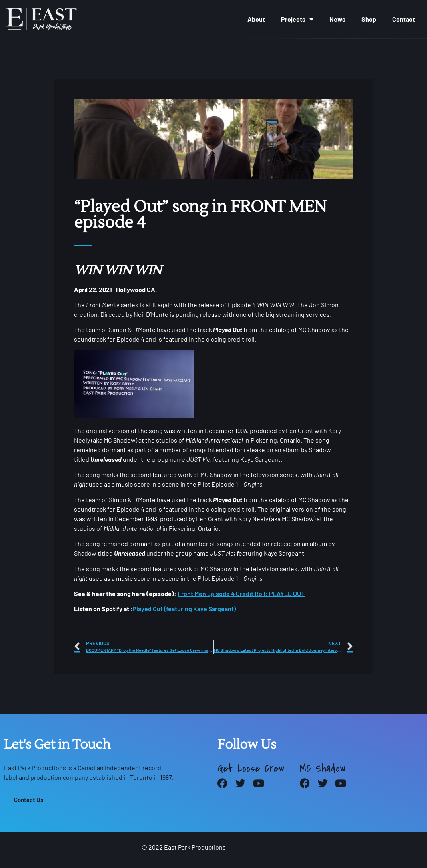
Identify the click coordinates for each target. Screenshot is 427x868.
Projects (297, 19)
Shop (369, 19)
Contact (404, 19)
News (337, 19)
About (256, 19)
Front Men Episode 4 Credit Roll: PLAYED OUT (241, 593)
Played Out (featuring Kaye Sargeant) (184, 609)
